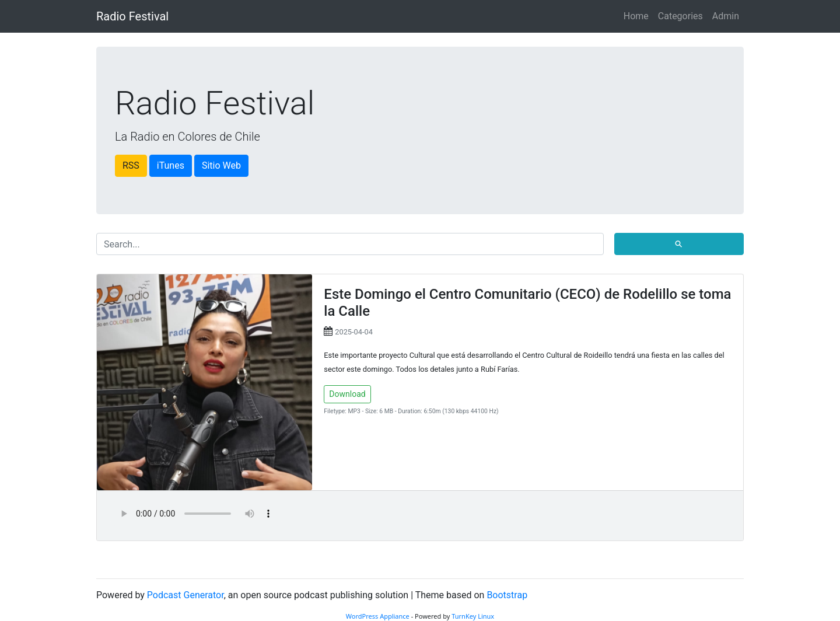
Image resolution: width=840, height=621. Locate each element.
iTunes (171, 165)
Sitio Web (221, 165)
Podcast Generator (185, 595)
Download (347, 394)
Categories (680, 16)
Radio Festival (132, 16)
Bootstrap (507, 595)
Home (636, 16)
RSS (131, 165)
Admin (726, 16)
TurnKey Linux (473, 616)
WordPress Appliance (378, 616)
